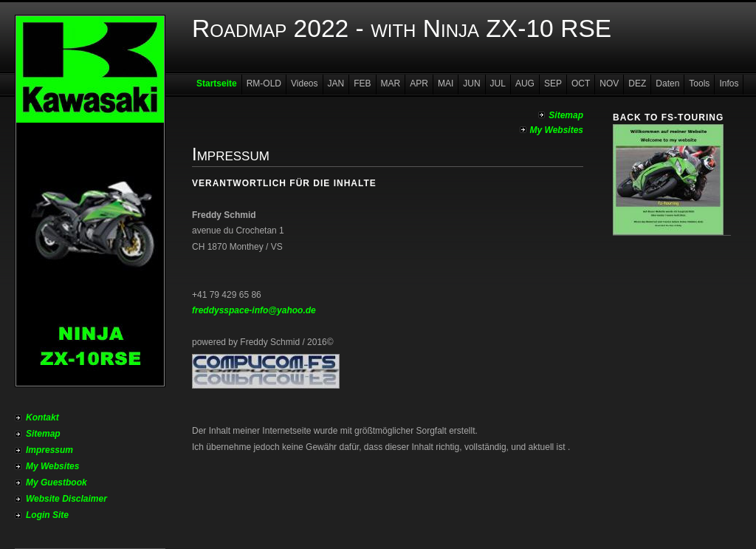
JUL (498, 83)
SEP (553, 83)
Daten (667, 83)
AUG (525, 83)
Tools (699, 83)
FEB (362, 83)
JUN (471, 83)
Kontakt (42, 417)
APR (419, 83)
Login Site (47, 515)
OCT (581, 83)
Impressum (49, 450)
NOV (609, 83)
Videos (304, 83)
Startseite (217, 83)
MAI (446, 83)
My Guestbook (56, 482)
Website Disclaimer (66, 499)
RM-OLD (264, 83)
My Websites (52, 466)
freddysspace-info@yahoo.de (254, 310)
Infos (729, 83)
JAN (336, 83)
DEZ (637, 83)
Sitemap (43, 434)
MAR (391, 83)
